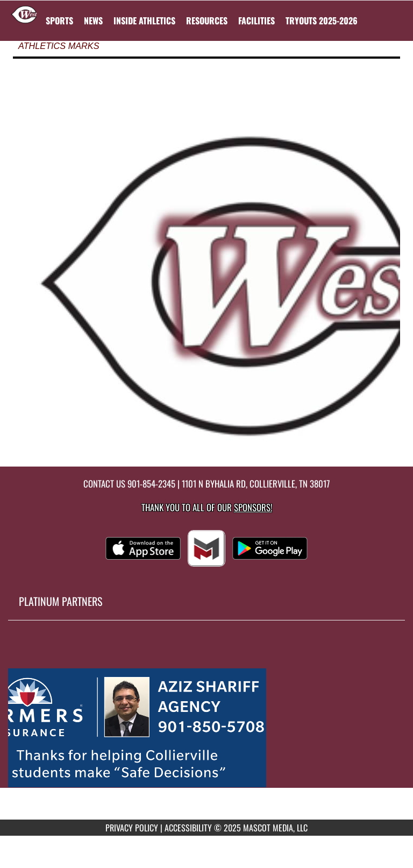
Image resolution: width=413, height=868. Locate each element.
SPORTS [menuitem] (59, 20)
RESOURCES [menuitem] (207, 20)
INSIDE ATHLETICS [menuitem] (144, 20)
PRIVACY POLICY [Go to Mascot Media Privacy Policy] (132, 828)
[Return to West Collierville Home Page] (24, 14)
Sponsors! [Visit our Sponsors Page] (253, 507)
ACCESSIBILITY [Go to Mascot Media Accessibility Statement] (188, 828)
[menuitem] (93, 20)
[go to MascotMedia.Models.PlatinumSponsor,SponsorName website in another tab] (206, 728)
